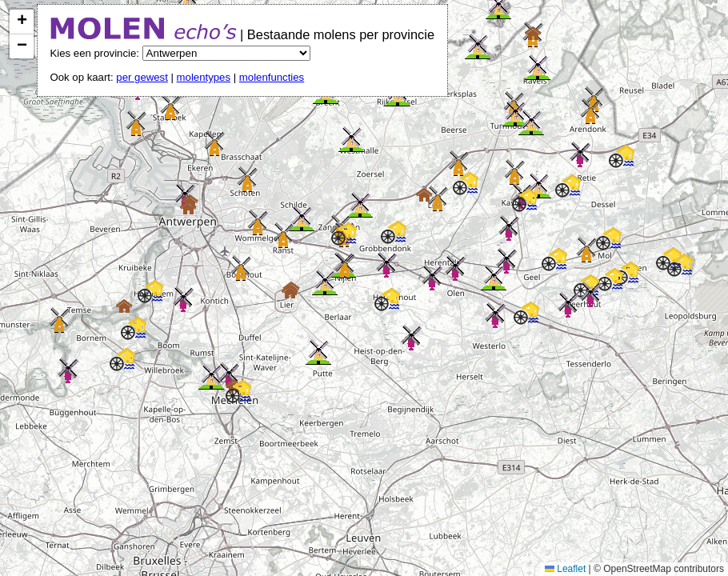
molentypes (204, 77)
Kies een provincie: (96, 53)
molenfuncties (272, 77)
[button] (386, 265)
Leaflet (565, 569)
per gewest (142, 77)
